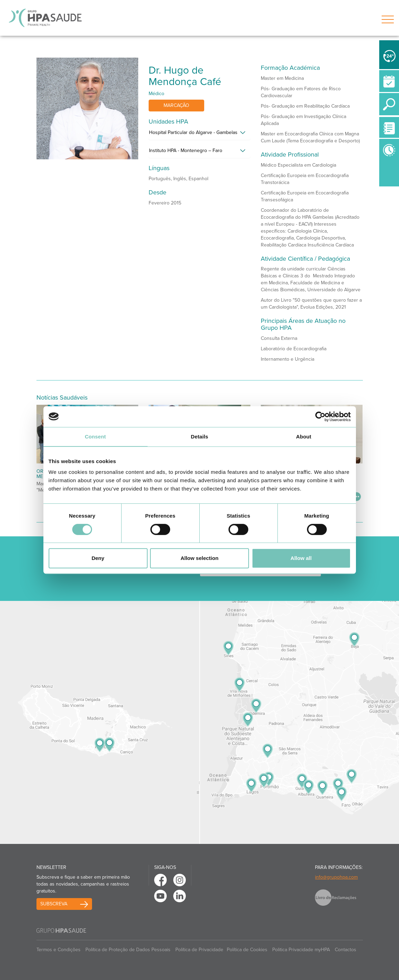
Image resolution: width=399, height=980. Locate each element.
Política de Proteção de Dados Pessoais (128, 950)
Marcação (176, 105)
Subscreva (54, 904)
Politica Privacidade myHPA (301, 950)
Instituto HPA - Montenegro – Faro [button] (186, 150)
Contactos (346, 950)
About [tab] (304, 437)
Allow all (301, 558)
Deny (98, 558)
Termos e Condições (59, 950)
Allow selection (199, 558)
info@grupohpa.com (336, 877)
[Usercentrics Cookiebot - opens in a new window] (320, 417)
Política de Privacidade (199, 950)
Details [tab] (200, 437)
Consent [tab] (95, 437)
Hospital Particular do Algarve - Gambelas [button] (193, 132)
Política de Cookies (247, 950)
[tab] (199, 134)
